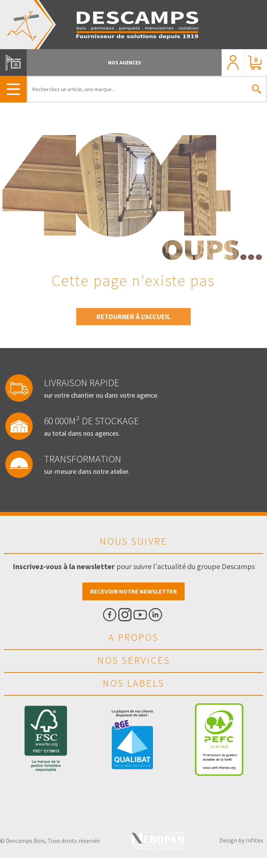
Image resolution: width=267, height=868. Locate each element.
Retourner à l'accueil (133, 317)
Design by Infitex (241, 840)
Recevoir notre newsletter (133, 591)
